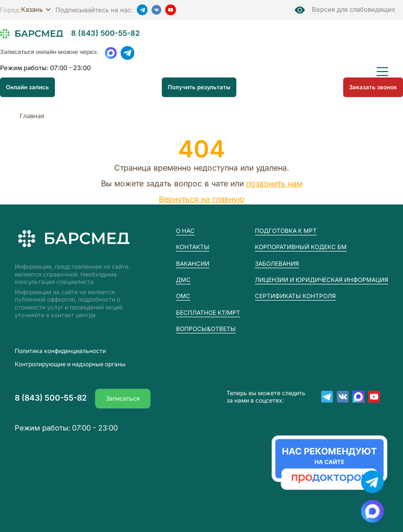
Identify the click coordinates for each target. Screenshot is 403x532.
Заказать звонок (375, 87)
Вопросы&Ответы (206, 329)
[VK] (156, 10)
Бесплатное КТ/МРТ (208, 313)
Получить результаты (200, 87)
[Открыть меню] (382, 72)
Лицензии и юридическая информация (322, 280)
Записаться (123, 396)
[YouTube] (171, 10)
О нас (185, 231)
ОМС (183, 296)
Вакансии (193, 264)
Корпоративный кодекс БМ (301, 247)
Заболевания (277, 264)
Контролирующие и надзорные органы (70, 366)
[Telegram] (142, 10)
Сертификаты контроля (295, 296)
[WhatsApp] (111, 53)
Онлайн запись (27, 87)
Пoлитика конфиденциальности (60, 351)
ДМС (183, 280)
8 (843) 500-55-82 (105, 34)
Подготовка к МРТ (286, 231)
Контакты (193, 247)
